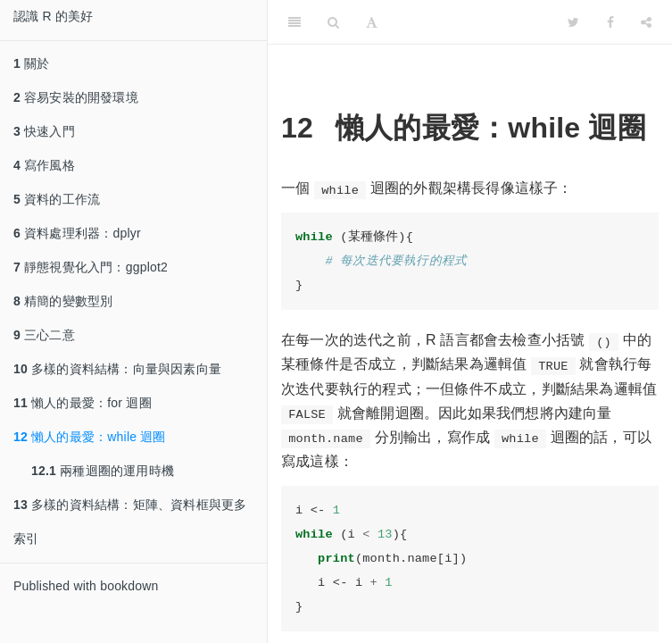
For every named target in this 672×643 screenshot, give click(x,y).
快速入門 (44, 131)
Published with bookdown (86, 586)
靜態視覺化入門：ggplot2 (91, 267)
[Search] (333, 22)
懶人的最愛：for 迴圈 (83, 403)
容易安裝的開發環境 (76, 97)
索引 (26, 539)
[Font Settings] (372, 22)
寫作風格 (44, 165)
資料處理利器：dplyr (77, 233)
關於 (32, 63)
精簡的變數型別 (63, 301)
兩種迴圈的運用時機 (103, 471)
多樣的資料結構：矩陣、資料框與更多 (130, 505)
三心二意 (44, 335)
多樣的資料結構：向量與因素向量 (117, 369)
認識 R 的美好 (54, 16)
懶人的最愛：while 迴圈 (90, 437)
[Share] (646, 22)
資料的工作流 (57, 199)
